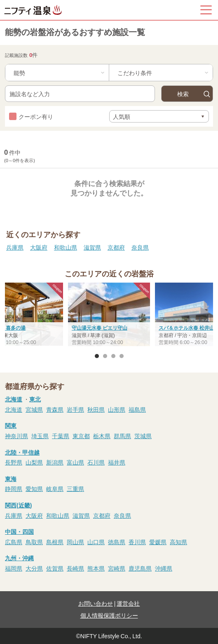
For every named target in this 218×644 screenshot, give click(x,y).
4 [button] (122, 356)
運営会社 (128, 603)
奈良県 (140, 247)
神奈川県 (16, 436)
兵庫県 (15, 247)
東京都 (81, 436)
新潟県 (55, 462)
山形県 (117, 409)
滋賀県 (92, 247)
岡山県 (75, 542)
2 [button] (105, 356)
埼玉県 (40, 436)
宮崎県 (117, 568)
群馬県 (122, 436)
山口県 (96, 542)
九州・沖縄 (19, 558)
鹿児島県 (140, 568)
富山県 (75, 462)
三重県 (75, 488)
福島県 (137, 409)
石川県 (96, 462)
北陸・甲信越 (22, 452)
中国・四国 (19, 531)
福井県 (117, 462)
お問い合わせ (96, 603)
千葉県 (61, 436)
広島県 (14, 542)
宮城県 (34, 409)
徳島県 (117, 542)
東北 (35, 399)
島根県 (55, 542)
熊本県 (96, 568)
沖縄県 (164, 568)
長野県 (14, 462)
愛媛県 (158, 542)
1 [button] (97, 356)
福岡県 (14, 568)
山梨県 (34, 462)
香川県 (137, 542)
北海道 (14, 399)
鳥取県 (34, 542)
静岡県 (14, 488)
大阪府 (39, 247)
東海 (11, 479)
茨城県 (143, 436)
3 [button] (113, 356)
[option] (109, 315)
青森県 (55, 409)
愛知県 (34, 488)
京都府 (116, 247)
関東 (11, 425)
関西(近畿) (18, 505)
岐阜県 (55, 488)
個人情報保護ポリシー (109, 615)
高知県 (178, 542)
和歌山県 (66, 247)
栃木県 (102, 436)
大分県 (34, 568)
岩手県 (75, 409)
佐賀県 (55, 568)
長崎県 (75, 568)
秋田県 (96, 409)
